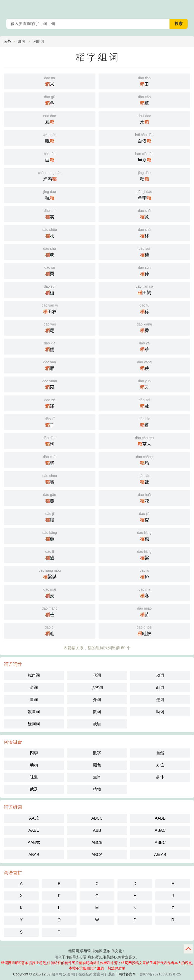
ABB (97, 830)
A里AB (160, 855)
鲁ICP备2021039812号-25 (160, 974)
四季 (34, 753)
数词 (97, 712)
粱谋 (50, 573)
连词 (160, 700)
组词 (21, 41)
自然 (160, 753)
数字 (97, 753)
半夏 (144, 157)
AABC (34, 830)
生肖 (97, 777)
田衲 (144, 289)
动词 (160, 675)
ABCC (97, 818)
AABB (160, 818)
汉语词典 (70, 974)
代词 (97, 675)
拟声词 (34, 675)
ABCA (97, 855)
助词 (160, 712)
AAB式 (34, 843)
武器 (34, 789)
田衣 (50, 308)
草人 (144, 441)
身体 (160, 777)
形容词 (97, 687)
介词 (97, 700)
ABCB (97, 843)
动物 (34, 765)
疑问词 (34, 724)
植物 (97, 789)
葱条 (187, 8)
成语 (97, 724)
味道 (34, 777)
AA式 (34, 818)
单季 (144, 195)
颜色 (97, 765)
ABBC (160, 843)
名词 (34, 687)
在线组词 (85, 974)
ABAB (34, 855)
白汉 (144, 138)
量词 (34, 700)
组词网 (57, 974)
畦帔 (144, 630)
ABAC (160, 830)
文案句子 (100, 974)
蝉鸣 (50, 176)
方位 (160, 765)
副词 (160, 687)
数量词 (34, 712)
